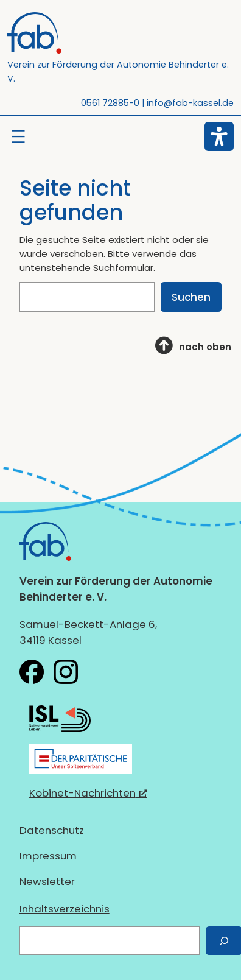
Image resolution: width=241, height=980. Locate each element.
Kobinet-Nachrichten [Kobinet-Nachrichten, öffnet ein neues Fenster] (88, 793)
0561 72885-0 (110, 103)
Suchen (191, 297)
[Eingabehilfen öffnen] (219, 136)
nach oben (205, 347)
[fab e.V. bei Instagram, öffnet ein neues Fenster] (66, 672)
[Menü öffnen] (18, 136)
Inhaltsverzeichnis (65, 909)
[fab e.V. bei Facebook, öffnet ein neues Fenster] (32, 672)
